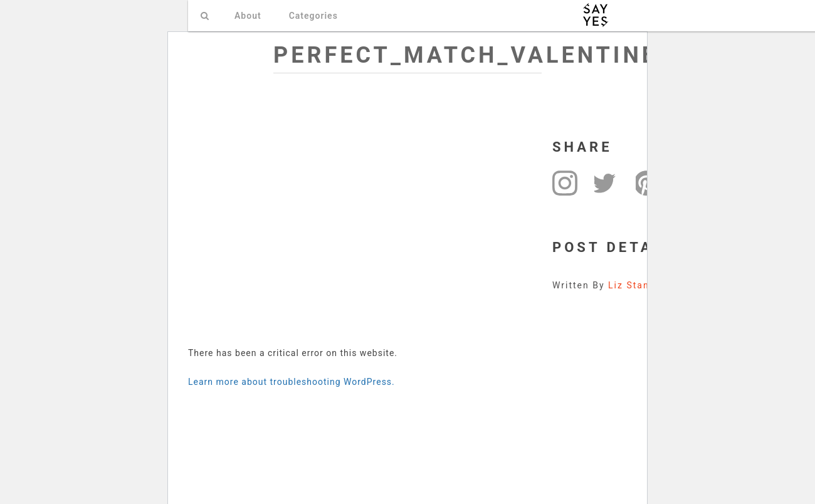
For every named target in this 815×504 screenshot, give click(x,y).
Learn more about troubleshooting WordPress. (292, 382)
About (248, 16)
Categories (313, 16)
